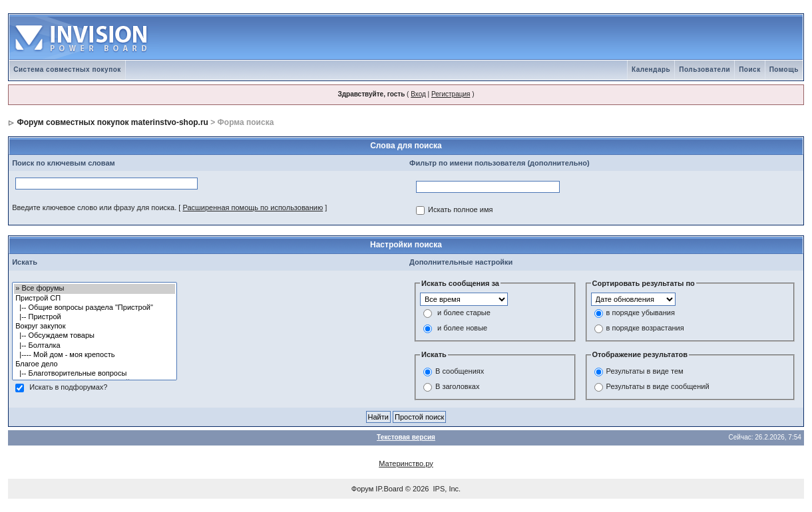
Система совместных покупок (67, 69)
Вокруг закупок (94, 326)
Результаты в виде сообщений (658, 386)
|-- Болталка (94, 346)
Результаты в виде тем (645, 371)
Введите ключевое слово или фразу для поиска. (94, 207)
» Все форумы (94, 289)
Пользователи (705, 69)
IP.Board (389, 489)
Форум (362, 489)
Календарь (651, 69)
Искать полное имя (460, 210)
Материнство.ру (406, 463)
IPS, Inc (446, 489)
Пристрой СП (94, 299)
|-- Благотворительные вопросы (94, 374)
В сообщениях (460, 371)
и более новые (462, 328)
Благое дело (94, 364)
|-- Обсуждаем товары (94, 336)
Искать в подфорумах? (68, 388)
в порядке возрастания (645, 328)
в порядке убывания (641, 313)
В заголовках (457, 386)
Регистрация (451, 94)
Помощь (784, 69)
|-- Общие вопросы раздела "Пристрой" (94, 308)
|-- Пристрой (94, 317)
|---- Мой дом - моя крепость (94, 355)
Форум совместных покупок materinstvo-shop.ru (113, 122)
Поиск (750, 69)
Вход (418, 94)
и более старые (464, 313)
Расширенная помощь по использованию (253, 207)
